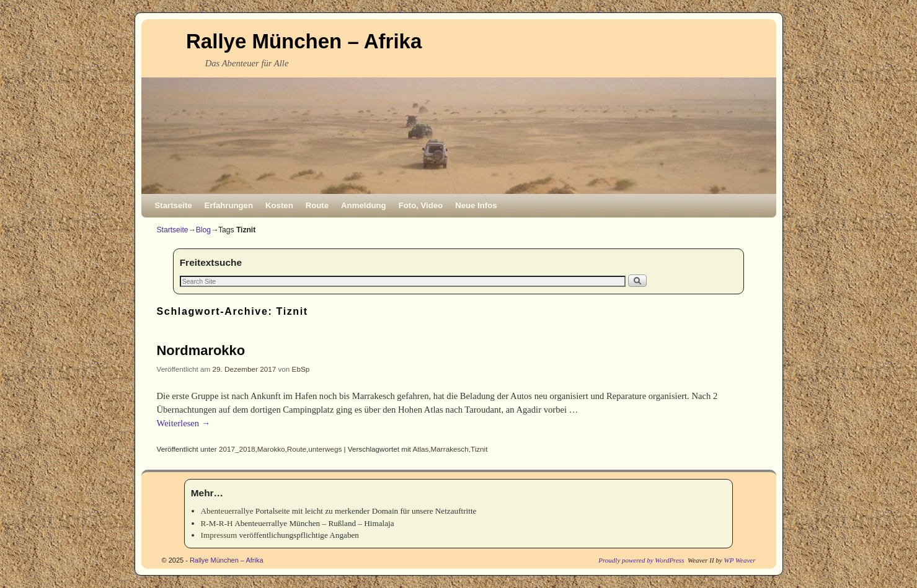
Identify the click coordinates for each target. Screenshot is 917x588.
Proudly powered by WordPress (641, 560)
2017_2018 (237, 449)
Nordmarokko (201, 350)
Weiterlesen (184, 423)
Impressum (219, 535)
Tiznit (479, 449)
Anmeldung (364, 205)
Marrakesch (450, 449)
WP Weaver (739, 560)
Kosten (279, 205)
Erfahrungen (229, 205)
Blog (203, 230)
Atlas (420, 449)
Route (317, 205)
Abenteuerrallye (227, 511)
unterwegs (325, 449)
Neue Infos (476, 205)
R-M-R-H (217, 523)
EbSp (301, 369)
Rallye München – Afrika (304, 41)
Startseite (174, 205)
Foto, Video (421, 205)
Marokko (271, 449)
